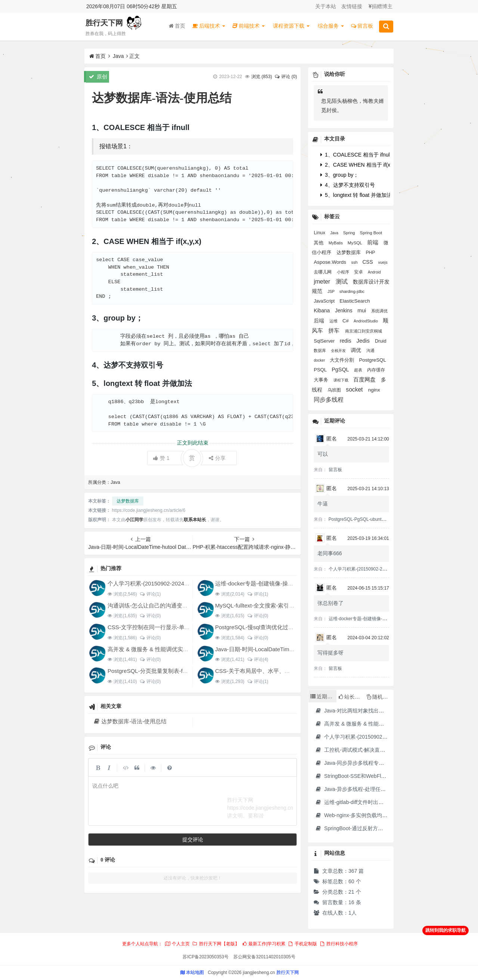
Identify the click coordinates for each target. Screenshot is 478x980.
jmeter (323, 282)
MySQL (356, 243)
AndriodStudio (366, 321)
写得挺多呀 (330, 653)
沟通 (370, 350)
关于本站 (326, 6)
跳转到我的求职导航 (446, 930)
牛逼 (323, 504)
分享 (217, 458)
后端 (320, 321)
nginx (374, 390)
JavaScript (325, 301)
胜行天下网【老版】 (215, 944)
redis (346, 341)
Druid (381, 341)
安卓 (359, 272)
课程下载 (342, 380)
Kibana (322, 310)
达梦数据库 (128, 501)
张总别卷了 (330, 603)
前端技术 (249, 26)
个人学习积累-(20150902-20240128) (153, 583)
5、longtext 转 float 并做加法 (356, 195)
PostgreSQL (373, 360)
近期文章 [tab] (323, 696)
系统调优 (379, 311)
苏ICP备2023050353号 (206, 957)
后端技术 (209, 26)
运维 (334, 321)
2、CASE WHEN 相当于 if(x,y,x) (360, 165)
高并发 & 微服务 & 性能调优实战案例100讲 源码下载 (173, 649)
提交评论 (193, 840)
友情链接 (352, 6)
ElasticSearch (355, 301)
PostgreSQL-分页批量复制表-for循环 (153, 671)
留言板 (362, 26)
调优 (357, 350)
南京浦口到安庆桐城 (364, 331)
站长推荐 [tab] (352, 697)
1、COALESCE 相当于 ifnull (356, 155)
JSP (332, 292)
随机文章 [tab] (380, 697)
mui (362, 310)
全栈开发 (339, 351)
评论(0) (150, 616)
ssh (355, 262)
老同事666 (330, 553)
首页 (177, 26)
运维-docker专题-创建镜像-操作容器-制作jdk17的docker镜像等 (293, 583)
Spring (350, 233)
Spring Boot (371, 233)
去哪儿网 (323, 272)
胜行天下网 (104, 23)
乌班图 (335, 390)
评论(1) (150, 594)
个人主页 (177, 944)
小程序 (344, 272)
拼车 (335, 330)
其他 (319, 243)
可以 (323, 454)
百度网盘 (365, 379)
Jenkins (344, 311)
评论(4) (257, 659)
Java (118, 56)
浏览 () (262, 77)
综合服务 (331, 26)
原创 (98, 77)
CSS (368, 262)
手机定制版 (302, 944)
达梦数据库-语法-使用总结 (130, 721)
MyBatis (336, 243)
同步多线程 (329, 400)
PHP (370, 253)
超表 (359, 370)
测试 (342, 282)
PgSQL (341, 370)
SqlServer (325, 341)
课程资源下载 (291, 26)
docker (320, 360)
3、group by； (339, 175)
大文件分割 (342, 360)
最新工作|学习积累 (264, 944)
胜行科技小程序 (339, 944)
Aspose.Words (330, 262)
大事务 (322, 380)
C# (346, 321)
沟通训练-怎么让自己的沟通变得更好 (153, 605)
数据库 (320, 350)
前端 (373, 242)
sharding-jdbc (352, 291)
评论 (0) (286, 77)
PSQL (321, 370)
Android (374, 272)
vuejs (383, 262)
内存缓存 (376, 370)
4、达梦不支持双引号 (348, 185)
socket (355, 389)
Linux (320, 233)
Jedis (364, 341)
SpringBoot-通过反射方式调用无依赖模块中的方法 (378, 828)
